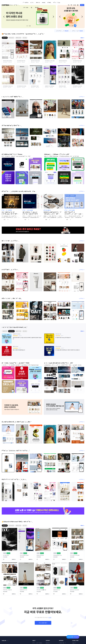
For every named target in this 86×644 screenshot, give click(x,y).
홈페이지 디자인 (18, 38)
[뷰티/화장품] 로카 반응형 (35, 86)
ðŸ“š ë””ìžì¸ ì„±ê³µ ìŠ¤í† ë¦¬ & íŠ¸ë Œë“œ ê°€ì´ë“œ (18, 191)
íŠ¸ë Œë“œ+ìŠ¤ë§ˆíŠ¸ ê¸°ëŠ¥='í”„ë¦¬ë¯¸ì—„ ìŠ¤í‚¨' (17, 422)
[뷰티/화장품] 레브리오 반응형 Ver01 (22, 86)
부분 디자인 (25, 38)
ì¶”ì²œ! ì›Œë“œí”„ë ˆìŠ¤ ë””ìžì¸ (12, 125)
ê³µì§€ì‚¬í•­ (48, 643)
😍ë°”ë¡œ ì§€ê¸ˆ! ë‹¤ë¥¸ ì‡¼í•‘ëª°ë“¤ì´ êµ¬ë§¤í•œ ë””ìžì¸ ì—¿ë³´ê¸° (23, 34)
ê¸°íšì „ (32, 2)
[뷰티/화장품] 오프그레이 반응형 (50, 61)
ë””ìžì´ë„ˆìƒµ (57, 2)
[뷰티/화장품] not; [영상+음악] (77, 86)
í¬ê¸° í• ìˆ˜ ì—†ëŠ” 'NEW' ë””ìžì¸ (12, 97)
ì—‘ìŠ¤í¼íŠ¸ (62, 643)
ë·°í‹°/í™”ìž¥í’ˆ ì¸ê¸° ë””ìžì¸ (10, 270)
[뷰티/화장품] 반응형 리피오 (21, 61)
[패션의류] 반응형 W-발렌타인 (7, 61)
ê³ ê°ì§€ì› (26, 7)
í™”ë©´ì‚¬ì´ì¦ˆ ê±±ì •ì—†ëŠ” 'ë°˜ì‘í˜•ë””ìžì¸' (16, 451)
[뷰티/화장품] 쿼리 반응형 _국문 (8, 86)
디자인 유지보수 (11, 38)
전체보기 (82, 38)
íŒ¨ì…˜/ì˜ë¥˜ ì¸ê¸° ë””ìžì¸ (10, 241)
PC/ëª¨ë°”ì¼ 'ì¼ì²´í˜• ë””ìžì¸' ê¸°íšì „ (14, 479)
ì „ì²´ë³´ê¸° (82, 97)
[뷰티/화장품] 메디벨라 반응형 (77, 61)
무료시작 (82, 5)
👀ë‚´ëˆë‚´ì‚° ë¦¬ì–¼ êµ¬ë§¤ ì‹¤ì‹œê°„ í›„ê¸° (14, 327)
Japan (73, 643)
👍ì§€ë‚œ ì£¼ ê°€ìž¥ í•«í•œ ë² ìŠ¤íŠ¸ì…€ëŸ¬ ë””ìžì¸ (17, 522)
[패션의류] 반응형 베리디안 (63, 61)
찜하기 (71, 5)
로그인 (50, 617)
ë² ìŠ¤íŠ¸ (49, 2)
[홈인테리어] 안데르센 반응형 (35, 61)
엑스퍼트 (37, 7)
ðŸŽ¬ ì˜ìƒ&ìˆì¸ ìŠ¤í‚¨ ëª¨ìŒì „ (12, 298)
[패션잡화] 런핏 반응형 (62, 86)
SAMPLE (14, 559)
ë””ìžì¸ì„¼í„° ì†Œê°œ (37, 643)
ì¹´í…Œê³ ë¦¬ (26, 2)
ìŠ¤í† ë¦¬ (38, 2)
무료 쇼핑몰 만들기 (43, 623)
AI (74, 637)
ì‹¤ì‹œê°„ (44, 2)
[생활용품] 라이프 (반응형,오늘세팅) (50, 86)
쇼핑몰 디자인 (5, 38)
